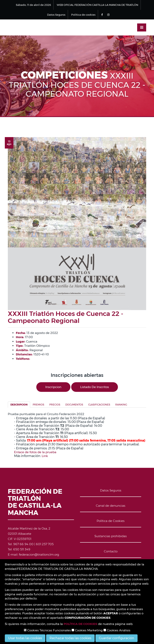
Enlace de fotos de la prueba (35, 452)
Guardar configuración (117, 638)
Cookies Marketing (87, 630)
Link (45, 456)
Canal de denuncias (111, 506)
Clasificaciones (99, 405)
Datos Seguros (56, 15)
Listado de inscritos (95, 387)
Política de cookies (83, 15)
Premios (38, 405)
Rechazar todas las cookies (70, 638)
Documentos (74, 405)
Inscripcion (53, 387)
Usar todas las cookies (25, 638)
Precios (55, 405)
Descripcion (19, 405)
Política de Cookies (111, 521)
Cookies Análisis (117, 630)
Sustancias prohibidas (111, 536)
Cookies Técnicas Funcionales (47, 630)
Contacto (111, 551)
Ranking (121, 405)
